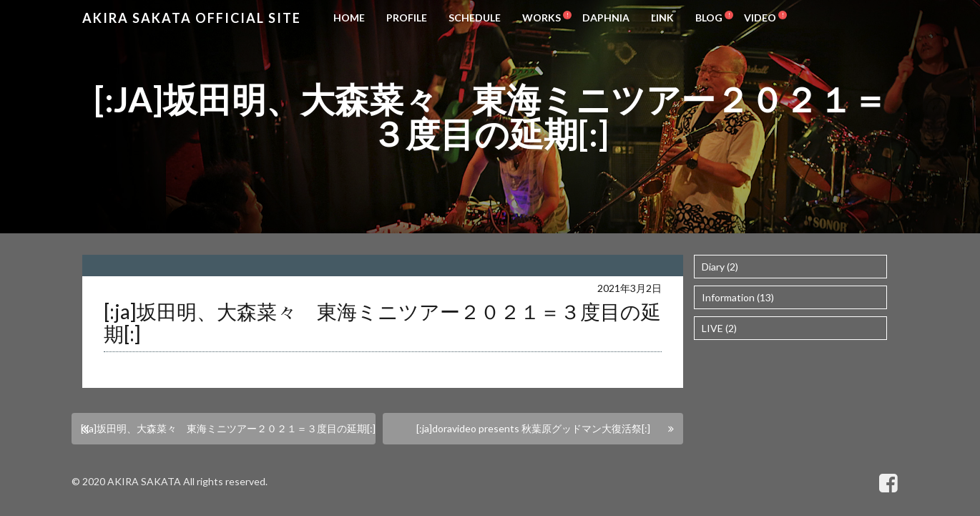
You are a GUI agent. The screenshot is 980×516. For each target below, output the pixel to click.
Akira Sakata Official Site (192, 18)
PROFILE (407, 18)
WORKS (542, 18)
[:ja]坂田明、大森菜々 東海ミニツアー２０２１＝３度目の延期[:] (228, 428)
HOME (349, 18)
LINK (662, 18)
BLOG (709, 18)
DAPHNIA (606, 18)
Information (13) (738, 297)
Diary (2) (720, 267)
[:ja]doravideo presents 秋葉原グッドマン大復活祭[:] (533, 428)
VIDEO (760, 18)
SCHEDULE (475, 18)
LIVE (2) (719, 328)
